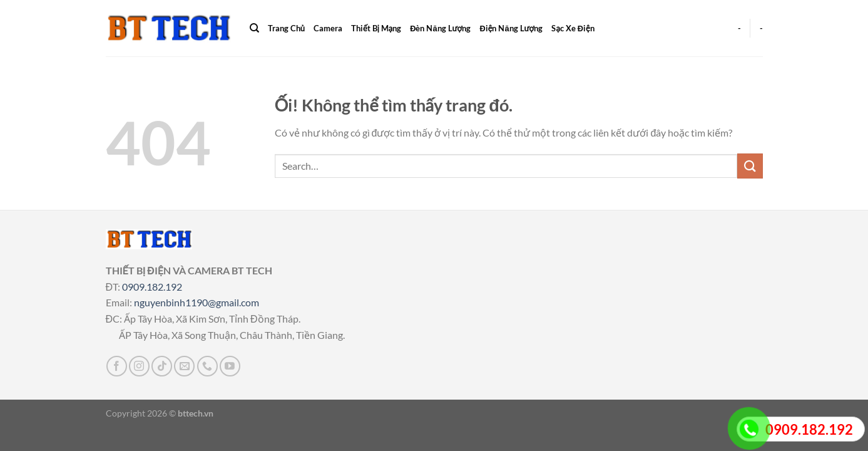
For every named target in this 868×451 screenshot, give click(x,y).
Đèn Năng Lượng (440, 28)
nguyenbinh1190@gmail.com (197, 302)
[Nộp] (750, 166)
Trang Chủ (286, 28)
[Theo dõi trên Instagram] (139, 366)
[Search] (254, 28)
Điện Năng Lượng (511, 28)
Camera (328, 28)
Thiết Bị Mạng (376, 28)
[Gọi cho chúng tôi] (207, 366)
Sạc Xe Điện (573, 28)
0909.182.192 (152, 287)
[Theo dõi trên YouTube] (230, 366)
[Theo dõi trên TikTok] (162, 366)
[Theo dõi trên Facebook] (117, 366)
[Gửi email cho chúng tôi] (184, 366)
